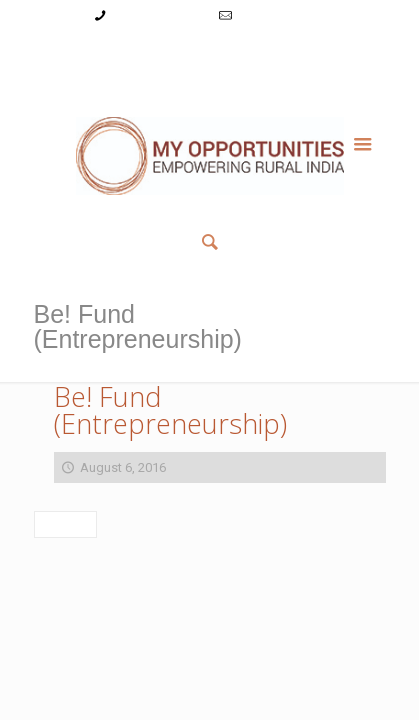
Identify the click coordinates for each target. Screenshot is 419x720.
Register (212, 53)
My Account (94, 53)
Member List (209, 74)
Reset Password (298, 53)
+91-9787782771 (158, 15)
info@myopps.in (282, 15)
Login (157, 53)
